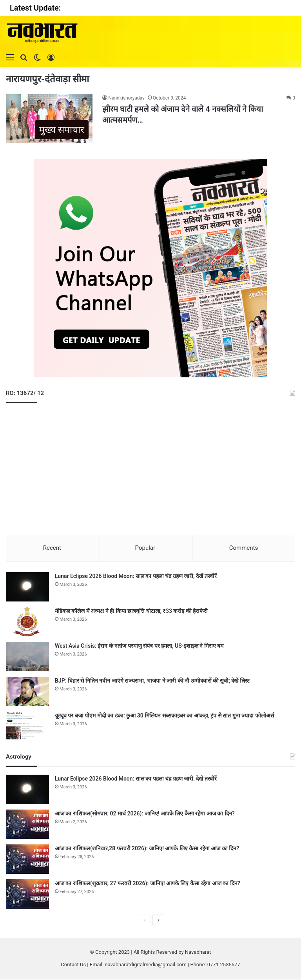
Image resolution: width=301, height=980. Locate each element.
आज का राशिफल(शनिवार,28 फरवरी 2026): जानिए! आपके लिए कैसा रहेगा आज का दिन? (147, 850)
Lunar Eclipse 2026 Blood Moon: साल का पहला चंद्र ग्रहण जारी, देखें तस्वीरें (136, 577)
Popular (145, 548)
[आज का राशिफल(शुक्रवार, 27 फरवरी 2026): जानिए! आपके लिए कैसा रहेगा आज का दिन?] (27, 895)
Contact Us (73, 966)
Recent (52, 548)
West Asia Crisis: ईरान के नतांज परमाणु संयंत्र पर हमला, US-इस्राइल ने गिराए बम (139, 647)
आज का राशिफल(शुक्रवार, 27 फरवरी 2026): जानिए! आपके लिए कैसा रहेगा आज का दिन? (148, 884)
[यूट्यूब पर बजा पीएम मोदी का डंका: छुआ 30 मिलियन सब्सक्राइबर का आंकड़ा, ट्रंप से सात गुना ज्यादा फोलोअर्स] (27, 727)
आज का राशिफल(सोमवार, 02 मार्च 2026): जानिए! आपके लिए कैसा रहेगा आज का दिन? (145, 815)
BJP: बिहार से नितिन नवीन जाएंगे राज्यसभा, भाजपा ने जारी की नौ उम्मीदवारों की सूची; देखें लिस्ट (152, 682)
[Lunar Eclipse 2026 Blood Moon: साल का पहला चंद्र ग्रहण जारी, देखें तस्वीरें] (27, 588)
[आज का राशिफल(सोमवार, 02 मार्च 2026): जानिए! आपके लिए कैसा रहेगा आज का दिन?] (27, 825)
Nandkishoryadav (126, 98)
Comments (244, 548)
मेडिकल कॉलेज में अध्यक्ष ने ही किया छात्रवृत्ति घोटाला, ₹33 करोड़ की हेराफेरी (131, 612)
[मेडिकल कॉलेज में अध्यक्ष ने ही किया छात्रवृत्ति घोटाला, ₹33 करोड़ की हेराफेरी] (27, 623)
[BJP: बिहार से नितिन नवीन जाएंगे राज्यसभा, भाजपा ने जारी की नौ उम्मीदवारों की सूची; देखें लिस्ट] (27, 693)
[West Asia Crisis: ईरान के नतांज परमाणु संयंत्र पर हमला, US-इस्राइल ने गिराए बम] (27, 658)
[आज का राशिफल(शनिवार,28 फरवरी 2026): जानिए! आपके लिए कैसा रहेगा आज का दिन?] (27, 860)
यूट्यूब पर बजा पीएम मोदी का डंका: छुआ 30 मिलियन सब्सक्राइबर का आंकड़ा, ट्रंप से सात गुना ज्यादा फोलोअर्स (164, 717)
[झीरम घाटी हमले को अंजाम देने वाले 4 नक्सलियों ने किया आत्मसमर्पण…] (49, 119)
